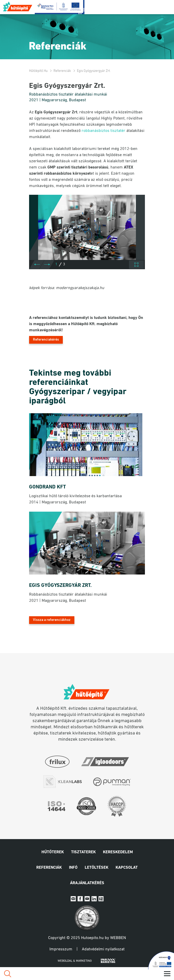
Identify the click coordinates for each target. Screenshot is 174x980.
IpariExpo (101, 899)
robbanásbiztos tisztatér (103, 131)
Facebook (80, 899)
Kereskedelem (118, 852)
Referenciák (62, 71)
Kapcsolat (127, 868)
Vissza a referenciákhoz (52, 620)
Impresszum (61, 949)
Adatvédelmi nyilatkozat (103, 949)
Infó (73, 868)
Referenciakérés (46, 340)
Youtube (87, 899)
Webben (118, 938)
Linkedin (94, 899)
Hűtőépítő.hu (18, 6)
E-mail (73, 899)
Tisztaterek (83, 852)
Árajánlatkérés (87, 883)
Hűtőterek (53, 852)
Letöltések (97, 868)
